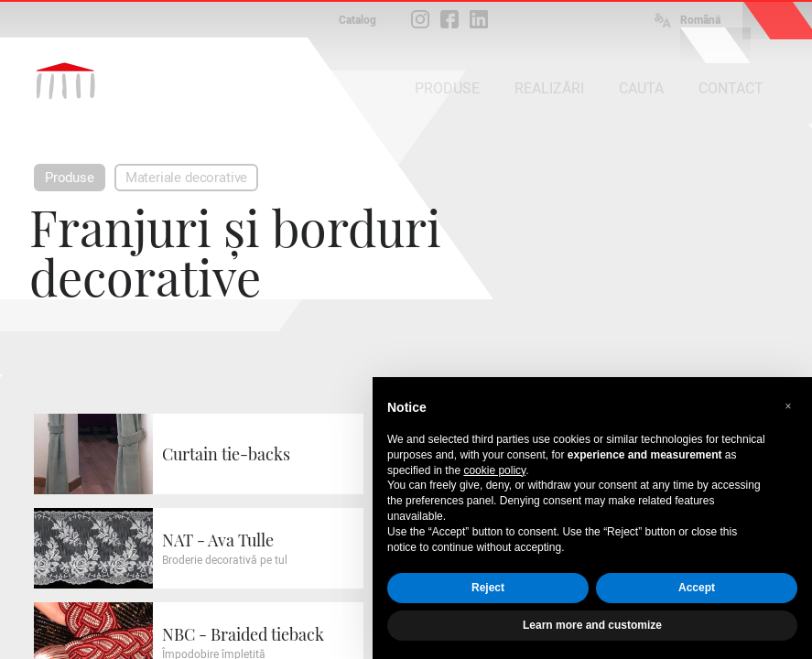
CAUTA (641, 88)
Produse (70, 178)
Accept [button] (697, 588)
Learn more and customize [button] (592, 625)
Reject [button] (488, 588)
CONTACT (731, 88)
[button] (788, 406)
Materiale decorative (186, 178)
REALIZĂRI (549, 88)
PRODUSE (447, 88)
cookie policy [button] (494, 470)
